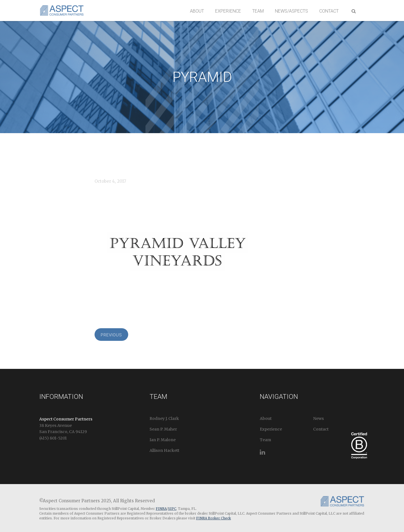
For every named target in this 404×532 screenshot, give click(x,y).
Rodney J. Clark (164, 418)
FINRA (161, 509)
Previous (111, 335)
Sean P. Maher (163, 429)
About (197, 11)
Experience (228, 11)
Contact (329, 11)
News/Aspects (291, 11)
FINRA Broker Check (214, 518)
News (318, 418)
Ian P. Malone (163, 440)
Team (258, 11)
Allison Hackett (164, 450)
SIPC (172, 509)
